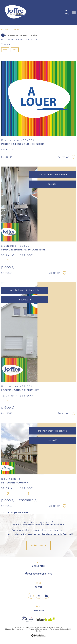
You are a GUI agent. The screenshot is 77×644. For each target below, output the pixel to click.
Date (15, 50)
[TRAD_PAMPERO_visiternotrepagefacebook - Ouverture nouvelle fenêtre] (31, 596)
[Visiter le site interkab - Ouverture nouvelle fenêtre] (45, 619)
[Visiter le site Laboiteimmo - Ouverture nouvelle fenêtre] (38, 636)
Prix (5, 50)
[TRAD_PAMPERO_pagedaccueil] (16, 19)
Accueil (5, 29)
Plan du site (10, 629)
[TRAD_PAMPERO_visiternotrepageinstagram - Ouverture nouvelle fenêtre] (39, 596)
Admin (46, 629)
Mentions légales (35, 629)
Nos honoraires (22, 629)
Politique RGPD (66, 629)
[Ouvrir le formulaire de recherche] (67, 13)
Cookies (39, 631)
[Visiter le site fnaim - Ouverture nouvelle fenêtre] (28, 619)
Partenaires (54, 629)
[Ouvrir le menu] (74, 13)
